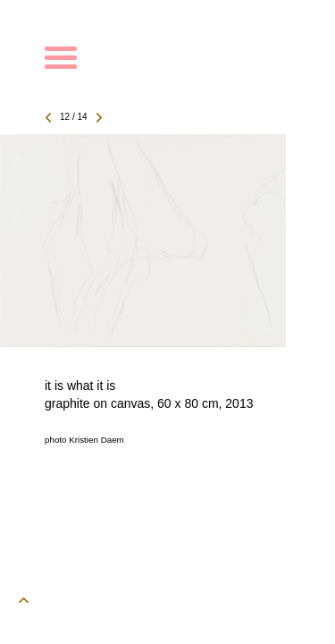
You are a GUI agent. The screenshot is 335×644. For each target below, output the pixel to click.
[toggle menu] (61, 56)
